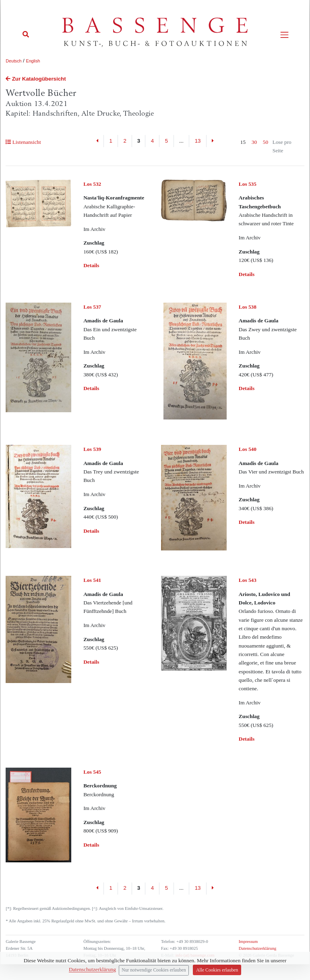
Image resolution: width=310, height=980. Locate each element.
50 (266, 142)
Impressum (248, 942)
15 (243, 142)
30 (254, 142)
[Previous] (98, 141)
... (181, 141)
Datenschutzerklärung (258, 948)
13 (198, 141)
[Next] (213, 141)
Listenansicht (23, 142)
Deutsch (13, 61)
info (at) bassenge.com (194, 955)
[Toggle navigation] (284, 35)
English (33, 61)
